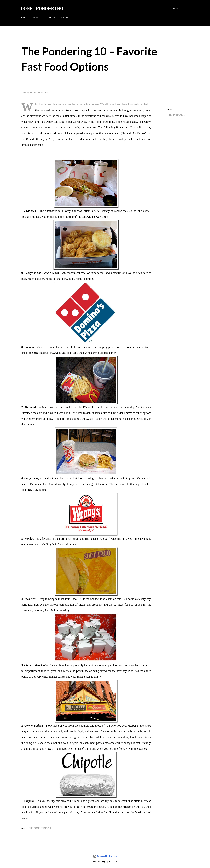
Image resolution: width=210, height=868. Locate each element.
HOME (23, 18)
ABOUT (36, 18)
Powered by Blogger (105, 856)
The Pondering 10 (176, 115)
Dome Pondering (42, 9)
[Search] (176, 9)
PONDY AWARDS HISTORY (57, 18)
